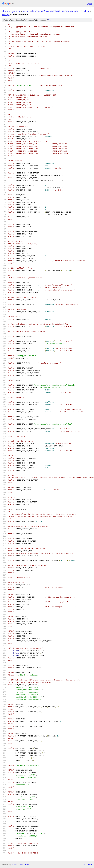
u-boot (26, 11)
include (86, 11)
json (90, 864)
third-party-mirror (11, 11)
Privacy (20, 864)
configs (6, 14)
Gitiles (14, 864)
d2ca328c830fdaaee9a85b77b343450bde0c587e (55, 11)
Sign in (89, 4)
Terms (27, 864)
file (50, 20)
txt (84, 864)
